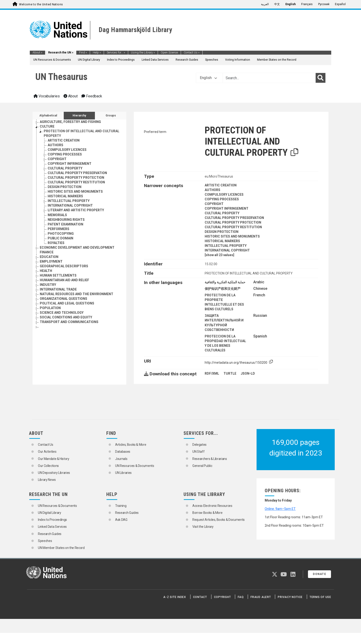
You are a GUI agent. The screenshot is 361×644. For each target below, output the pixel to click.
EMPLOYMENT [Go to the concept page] (51, 261)
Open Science (169, 53)
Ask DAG (121, 520)
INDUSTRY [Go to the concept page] (48, 285)
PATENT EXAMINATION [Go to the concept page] (65, 224)
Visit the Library (203, 527)
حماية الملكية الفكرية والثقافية (225, 282)
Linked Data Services (155, 60)
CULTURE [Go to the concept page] (47, 126)
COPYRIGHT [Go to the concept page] (57, 159)
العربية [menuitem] (265, 4)
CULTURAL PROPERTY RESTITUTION (233, 227)
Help (97, 53)
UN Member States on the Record (61, 548)
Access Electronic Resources (212, 506)
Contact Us (192, 53)
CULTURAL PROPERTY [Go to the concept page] (65, 168)
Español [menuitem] (340, 4)
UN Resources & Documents (52, 60)
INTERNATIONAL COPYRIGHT (227, 250)
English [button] (208, 78)
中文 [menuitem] (277, 4)
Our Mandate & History (54, 459)
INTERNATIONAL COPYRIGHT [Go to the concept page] (70, 205)
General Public (202, 466)
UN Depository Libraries (54, 473)
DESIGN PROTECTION (222, 232)
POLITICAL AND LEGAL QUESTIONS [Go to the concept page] (67, 303)
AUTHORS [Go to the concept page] (55, 145)
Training (121, 506)
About (37, 53)
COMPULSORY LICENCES (224, 195)
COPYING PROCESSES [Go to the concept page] (65, 154)
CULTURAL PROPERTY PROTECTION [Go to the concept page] (76, 178)
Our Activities (47, 452)
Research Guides (187, 60)
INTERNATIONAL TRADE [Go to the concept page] (58, 289)
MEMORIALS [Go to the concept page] (57, 215)
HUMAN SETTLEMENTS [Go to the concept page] (58, 275)
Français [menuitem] (307, 4)
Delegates (199, 445)
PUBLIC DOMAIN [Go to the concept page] (60, 238)
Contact (200, 597)
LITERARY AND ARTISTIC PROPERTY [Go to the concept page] (76, 210)
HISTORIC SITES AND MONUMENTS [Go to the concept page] (75, 192)
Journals (121, 459)
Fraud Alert (261, 597)
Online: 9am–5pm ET (280, 509)
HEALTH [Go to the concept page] (46, 271)
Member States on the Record (277, 60)
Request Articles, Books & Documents (219, 520)
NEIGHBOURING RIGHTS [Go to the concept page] (66, 220)
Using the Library (143, 53)
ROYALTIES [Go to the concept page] (56, 243)
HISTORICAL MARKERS (222, 241)
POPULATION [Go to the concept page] (50, 308)
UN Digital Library (89, 60)
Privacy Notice (290, 597)
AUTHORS (212, 190)
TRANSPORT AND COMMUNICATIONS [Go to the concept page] (69, 322)
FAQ (241, 597)
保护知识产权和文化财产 (223, 289)
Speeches (212, 60)
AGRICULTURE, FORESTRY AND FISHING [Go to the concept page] (70, 122)
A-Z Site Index (175, 597)
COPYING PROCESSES (222, 199)
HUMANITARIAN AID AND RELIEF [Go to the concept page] (64, 280)
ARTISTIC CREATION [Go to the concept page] (64, 140)
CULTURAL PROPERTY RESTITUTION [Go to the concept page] (76, 182)
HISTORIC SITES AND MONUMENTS (232, 236)
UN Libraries (123, 473)
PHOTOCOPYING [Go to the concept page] (61, 234)
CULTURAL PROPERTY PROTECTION (233, 222)
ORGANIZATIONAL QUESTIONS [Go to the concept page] (64, 299)
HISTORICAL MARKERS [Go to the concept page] (65, 196)
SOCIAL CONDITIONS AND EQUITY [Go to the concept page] (66, 317)
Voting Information (238, 60)
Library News (47, 480)
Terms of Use (320, 597)
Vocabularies (47, 96)
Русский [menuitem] (324, 4)
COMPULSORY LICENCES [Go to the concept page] (67, 150)
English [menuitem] (291, 4)
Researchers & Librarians (210, 459)
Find (83, 53)
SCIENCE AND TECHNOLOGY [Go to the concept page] (62, 313)
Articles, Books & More (131, 445)
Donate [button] (319, 574)
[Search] (321, 78)
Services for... (116, 53)
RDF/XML (212, 373)
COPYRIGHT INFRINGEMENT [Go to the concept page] (70, 164)
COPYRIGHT (214, 204)
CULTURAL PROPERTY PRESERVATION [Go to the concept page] (77, 173)
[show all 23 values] (219, 255)
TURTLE (230, 373)
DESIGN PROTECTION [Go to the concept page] (65, 187)
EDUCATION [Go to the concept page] (49, 257)
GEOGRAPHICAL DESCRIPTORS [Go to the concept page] (64, 266)
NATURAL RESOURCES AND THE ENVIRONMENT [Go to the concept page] (77, 294)
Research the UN (61, 53)
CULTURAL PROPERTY (222, 213)
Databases (123, 452)
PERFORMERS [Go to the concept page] (58, 229)
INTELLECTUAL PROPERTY (226, 246)
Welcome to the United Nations (41, 4)
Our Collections (48, 466)
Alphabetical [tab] (48, 116)
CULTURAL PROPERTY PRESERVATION (234, 218)
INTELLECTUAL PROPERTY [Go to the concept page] (69, 201)
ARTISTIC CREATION (221, 185)
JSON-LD (248, 373)
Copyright (222, 597)
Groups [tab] (111, 116)
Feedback (92, 96)
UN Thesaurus (61, 77)
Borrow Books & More (207, 513)
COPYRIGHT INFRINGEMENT (227, 208)
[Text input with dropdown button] (269, 78)
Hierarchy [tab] (79, 116)
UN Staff (198, 452)
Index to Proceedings (121, 60)
